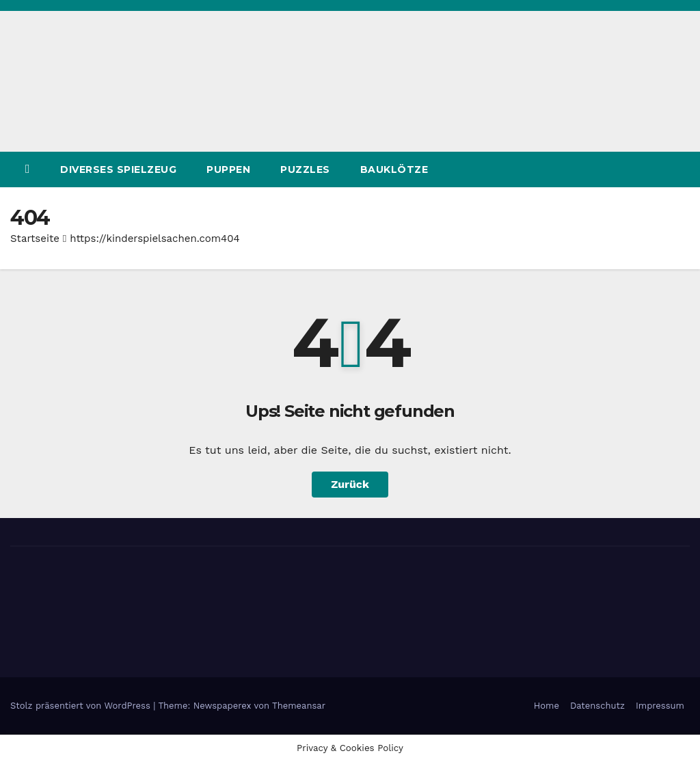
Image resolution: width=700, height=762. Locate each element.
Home (547, 706)
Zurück (350, 484)
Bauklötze (394, 169)
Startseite (35, 239)
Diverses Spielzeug (118, 169)
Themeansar (299, 706)
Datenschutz (597, 706)
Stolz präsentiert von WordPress (82, 706)
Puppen (228, 169)
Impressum (660, 706)
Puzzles (305, 169)
